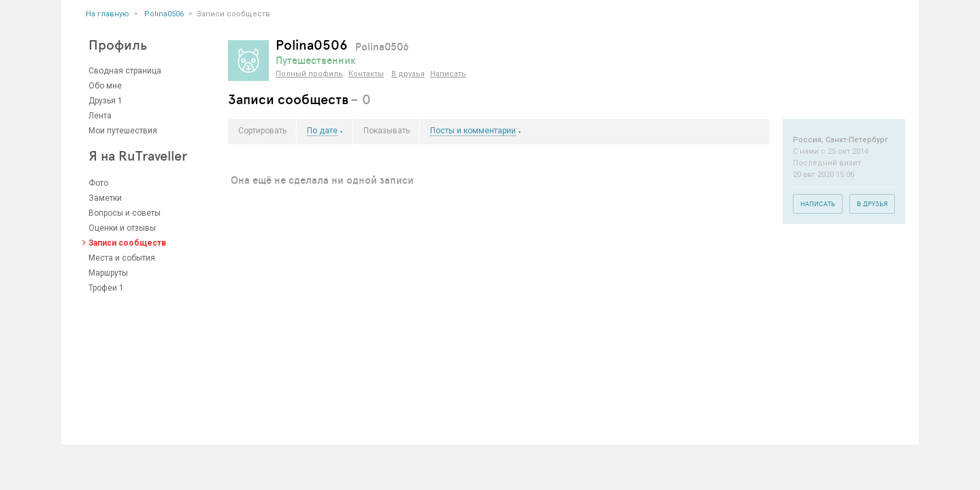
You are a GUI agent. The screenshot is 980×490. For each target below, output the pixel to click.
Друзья (102, 101)
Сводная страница (125, 71)
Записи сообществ (127, 243)
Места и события (122, 258)
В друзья (408, 74)
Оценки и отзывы (122, 228)
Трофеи (103, 288)
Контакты (366, 74)
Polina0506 (164, 14)
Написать (448, 74)
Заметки (105, 198)
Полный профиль (309, 74)
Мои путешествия (123, 131)
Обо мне (105, 86)
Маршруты (108, 273)
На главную (108, 14)
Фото (98, 183)
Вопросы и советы (125, 213)
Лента (100, 116)
